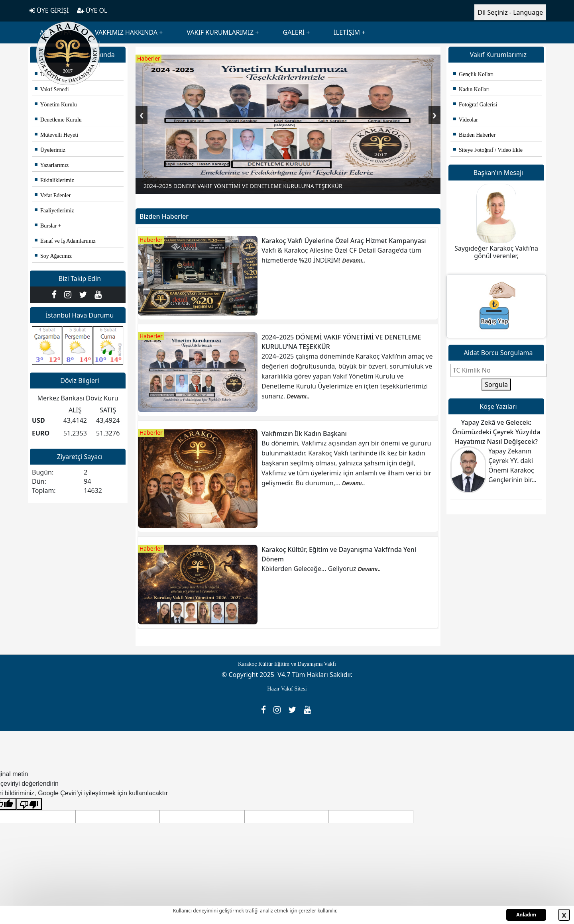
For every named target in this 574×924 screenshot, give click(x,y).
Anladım (526, 915)
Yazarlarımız (52, 165)
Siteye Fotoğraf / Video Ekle (488, 150)
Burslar (46, 226)
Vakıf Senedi (52, 89)
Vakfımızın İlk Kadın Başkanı (304, 434)
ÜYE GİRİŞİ (49, 10)
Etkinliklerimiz (54, 180)
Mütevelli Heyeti (56, 135)
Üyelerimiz (50, 150)
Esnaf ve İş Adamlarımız (65, 241)
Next (434, 115)
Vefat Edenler (53, 195)
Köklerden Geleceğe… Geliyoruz (310, 569)
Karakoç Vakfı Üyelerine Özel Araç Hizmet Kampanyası (344, 241)
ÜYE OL (92, 10)
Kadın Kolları (471, 89)
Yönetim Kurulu (56, 105)
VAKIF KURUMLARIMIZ (220, 32)
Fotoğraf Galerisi (475, 105)
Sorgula (496, 385)
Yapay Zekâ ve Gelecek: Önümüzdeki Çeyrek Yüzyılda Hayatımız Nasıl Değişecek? (496, 432)
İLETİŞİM (347, 32)
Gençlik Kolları (473, 74)
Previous (142, 115)
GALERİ (294, 32)
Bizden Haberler (474, 135)
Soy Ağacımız (53, 256)
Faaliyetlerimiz (54, 211)
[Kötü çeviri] (29, 804)
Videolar (466, 120)
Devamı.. (354, 261)
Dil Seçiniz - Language (510, 12)
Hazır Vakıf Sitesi (287, 689)
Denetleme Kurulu (58, 120)
